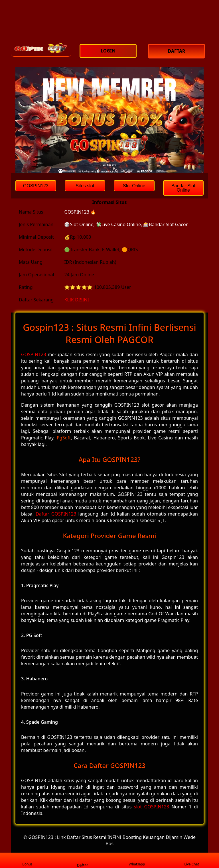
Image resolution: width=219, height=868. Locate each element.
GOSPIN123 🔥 (80, 212)
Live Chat (191, 860)
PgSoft (64, 438)
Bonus (27, 860)
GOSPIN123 (34, 354)
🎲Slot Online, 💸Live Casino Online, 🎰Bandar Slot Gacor (126, 224)
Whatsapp (137, 860)
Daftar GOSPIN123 (56, 514)
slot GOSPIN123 (152, 807)
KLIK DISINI (77, 300)
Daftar (82, 860)
